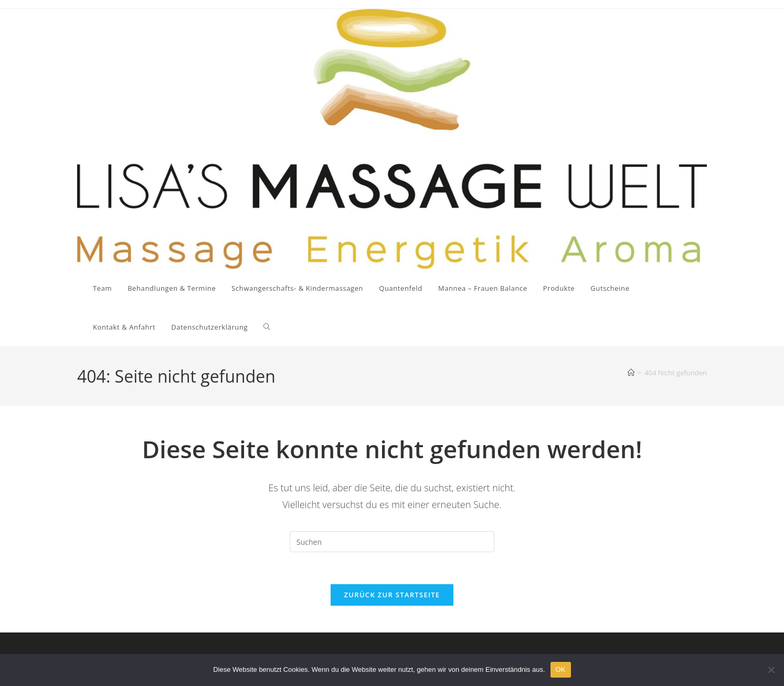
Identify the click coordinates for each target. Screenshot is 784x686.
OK (561, 669)
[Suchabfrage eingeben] (392, 542)
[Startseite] (631, 373)
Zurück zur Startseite (392, 595)
